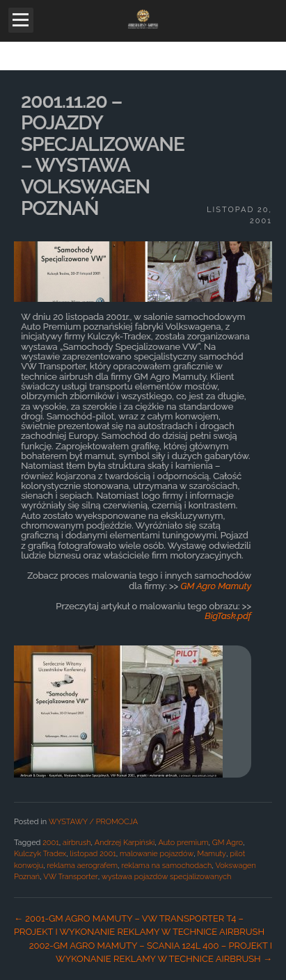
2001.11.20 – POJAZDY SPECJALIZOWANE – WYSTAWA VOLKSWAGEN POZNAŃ (103, 155)
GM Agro (228, 843)
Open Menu (21, 20)
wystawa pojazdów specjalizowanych (166, 877)
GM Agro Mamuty (216, 586)
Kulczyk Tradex (40, 854)
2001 (51, 843)
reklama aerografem (82, 866)
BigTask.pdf (228, 616)
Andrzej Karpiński (125, 843)
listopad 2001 (93, 854)
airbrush (77, 843)
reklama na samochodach (166, 866)
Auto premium (184, 843)
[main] (143, 525)
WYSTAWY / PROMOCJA (93, 822)
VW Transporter (70, 877)
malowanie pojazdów (157, 854)
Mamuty (212, 854)
